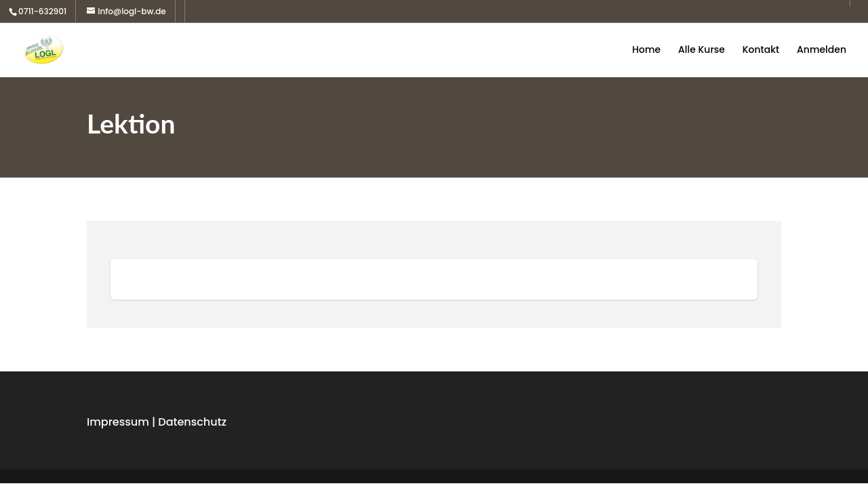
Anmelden (822, 50)
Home (646, 50)
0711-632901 (42, 11)
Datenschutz (192, 422)
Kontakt (761, 50)
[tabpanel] (434, 279)
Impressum (118, 422)
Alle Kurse (702, 50)
